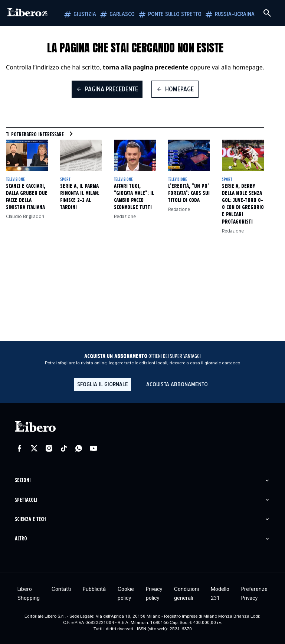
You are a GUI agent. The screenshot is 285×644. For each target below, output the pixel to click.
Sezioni (23, 480)
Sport (65, 180)
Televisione (15, 180)
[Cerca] (267, 13)
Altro (21, 539)
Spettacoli (26, 500)
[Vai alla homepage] (28, 13)
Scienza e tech (30, 519)
